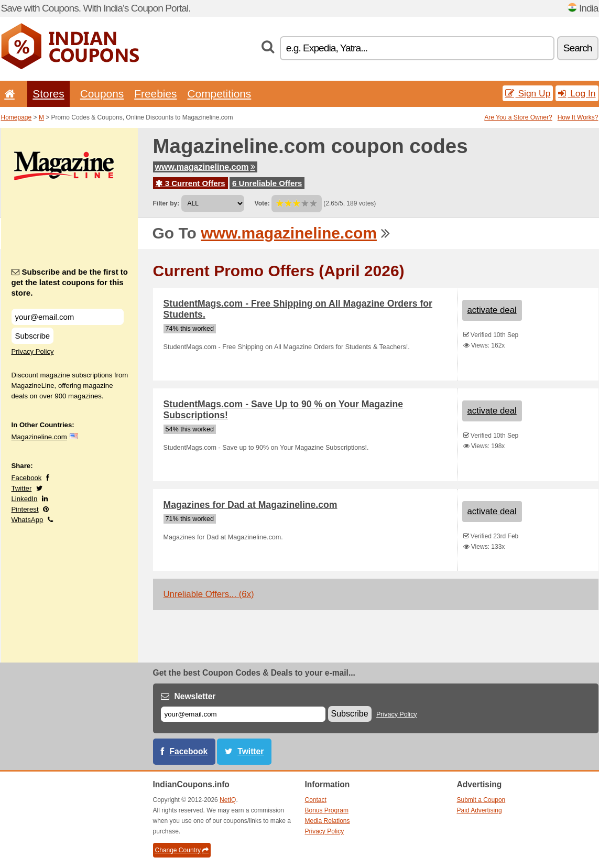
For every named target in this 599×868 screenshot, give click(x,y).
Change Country (182, 850)
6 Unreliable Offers (267, 183)
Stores (48, 94)
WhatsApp (28, 520)
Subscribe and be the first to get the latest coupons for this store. (70, 282)
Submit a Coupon (481, 800)
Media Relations (328, 821)
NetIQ (228, 800)
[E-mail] (243, 714)
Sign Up (528, 93)
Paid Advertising (480, 810)
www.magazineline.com (205, 167)
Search (578, 48)
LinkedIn (25, 499)
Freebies (155, 94)
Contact (316, 800)
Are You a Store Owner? (518, 117)
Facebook (27, 478)
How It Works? (578, 117)
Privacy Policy (33, 351)
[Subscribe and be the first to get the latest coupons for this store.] (68, 317)
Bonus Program (327, 810)
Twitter (22, 488)
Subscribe (33, 336)
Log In (577, 93)
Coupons (102, 94)
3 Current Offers (190, 183)
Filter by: (166, 203)
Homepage (17, 117)
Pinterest (25, 509)
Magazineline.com (39, 437)
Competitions (219, 94)
